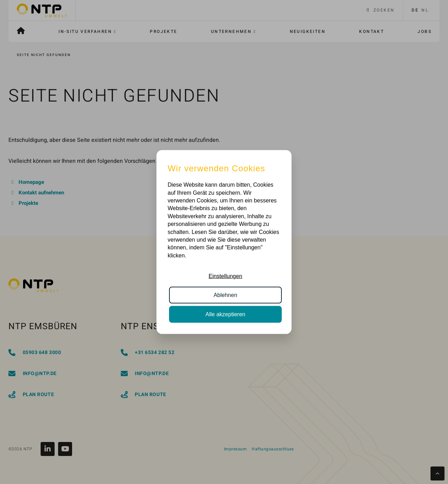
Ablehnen (225, 295)
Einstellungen (225, 276)
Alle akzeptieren (225, 314)
